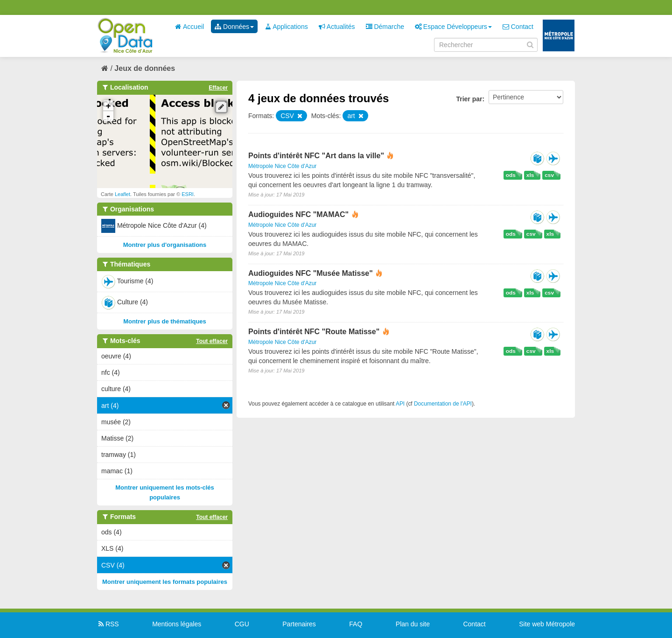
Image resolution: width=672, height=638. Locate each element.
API (400, 404)
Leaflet (122, 194)
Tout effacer (212, 341)
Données (234, 27)
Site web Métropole (547, 624)
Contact (518, 27)
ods (511, 175)
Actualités (337, 27)
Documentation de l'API (443, 404)
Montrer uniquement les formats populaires (165, 582)
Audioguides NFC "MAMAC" (300, 214)
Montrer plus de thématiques (165, 321)
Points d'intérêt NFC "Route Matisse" (315, 332)
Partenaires (299, 624)
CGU (242, 624)
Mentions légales (177, 624)
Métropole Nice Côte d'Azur (282, 166)
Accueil (189, 27)
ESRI (188, 194)
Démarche (385, 27)
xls (530, 175)
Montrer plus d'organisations (165, 245)
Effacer (218, 88)
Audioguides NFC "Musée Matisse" (311, 273)
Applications (286, 27)
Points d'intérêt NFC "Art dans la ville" (316, 156)
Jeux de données (145, 68)
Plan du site (413, 624)
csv (549, 175)
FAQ (356, 624)
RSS (108, 624)
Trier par (469, 99)
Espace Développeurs (453, 27)
